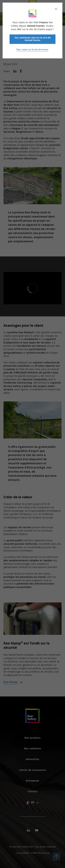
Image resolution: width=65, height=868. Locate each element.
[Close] (56, 9)
